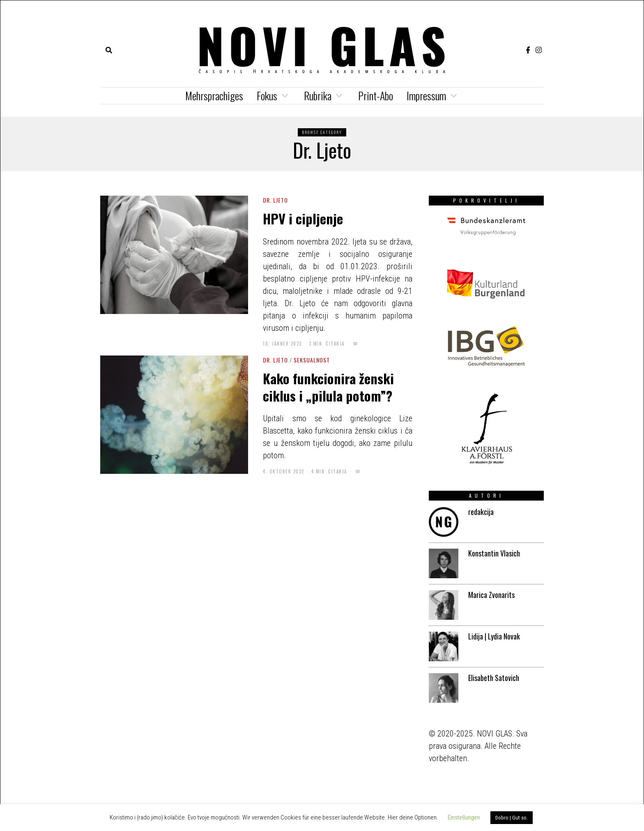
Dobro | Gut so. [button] (512, 818)
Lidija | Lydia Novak (494, 636)
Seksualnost (312, 360)
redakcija (481, 512)
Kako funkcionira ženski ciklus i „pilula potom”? (328, 387)
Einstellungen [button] (464, 817)
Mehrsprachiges (214, 96)
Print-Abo (376, 96)
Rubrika (318, 96)
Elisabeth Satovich (494, 678)
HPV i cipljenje (305, 218)
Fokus (267, 96)
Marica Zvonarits (491, 595)
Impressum (426, 96)
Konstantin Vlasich (494, 553)
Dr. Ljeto (275, 200)
